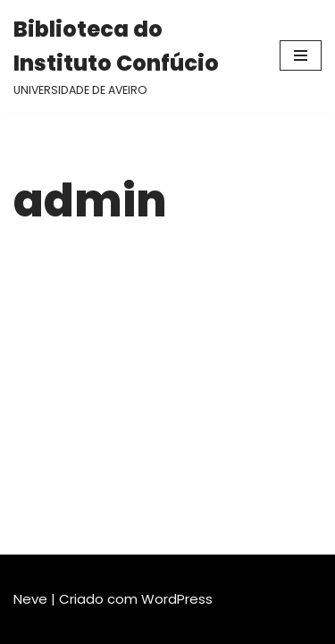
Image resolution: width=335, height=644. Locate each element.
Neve (30, 599)
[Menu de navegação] (301, 55)
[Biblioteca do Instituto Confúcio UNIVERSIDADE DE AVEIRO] (133, 56)
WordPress (177, 599)
